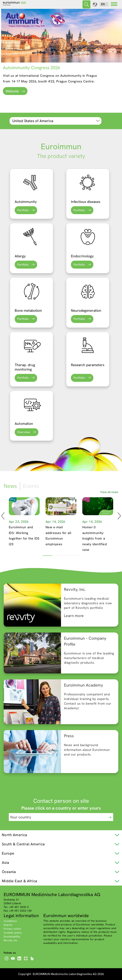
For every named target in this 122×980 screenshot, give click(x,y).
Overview (24, 432)
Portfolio (23, 210)
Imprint (8, 925)
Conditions (10, 921)
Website (12, 91)
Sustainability (12, 936)
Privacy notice (12, 929)
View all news (109, 492)
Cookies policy (13, 933)
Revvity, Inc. (11, 940)
